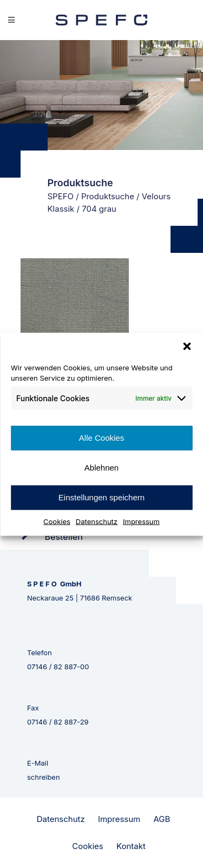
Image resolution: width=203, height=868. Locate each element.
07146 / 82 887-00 (58, 667)
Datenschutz (97, 521)
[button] (187, 346)
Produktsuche (108, 196)
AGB (162, 819)
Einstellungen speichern (101, 497)
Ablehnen (101, 468)
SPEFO (61, 196)
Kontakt (131, 846)
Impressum (141, 521)
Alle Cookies (101, 438)
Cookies (57, 521)
